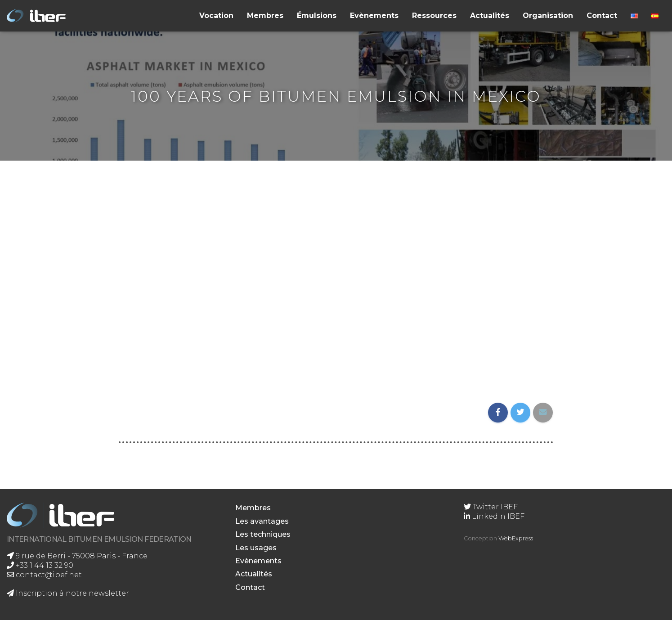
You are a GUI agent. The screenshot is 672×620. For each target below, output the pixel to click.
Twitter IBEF (491, 507)
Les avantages (262, 521)
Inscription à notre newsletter (68, 593)
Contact (602, 16)
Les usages (256, 548)
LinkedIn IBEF (494, 516)
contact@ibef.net (44, 575)
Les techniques (263, 534)
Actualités (490, 16)
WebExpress (516, 538)
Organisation (548, 16)
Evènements (374, 16)
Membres (265, 16)
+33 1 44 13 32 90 (40, 565)
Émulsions (317, 16)
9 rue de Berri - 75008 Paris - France (77, 556)
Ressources (434, 16)
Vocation (216, 16)
